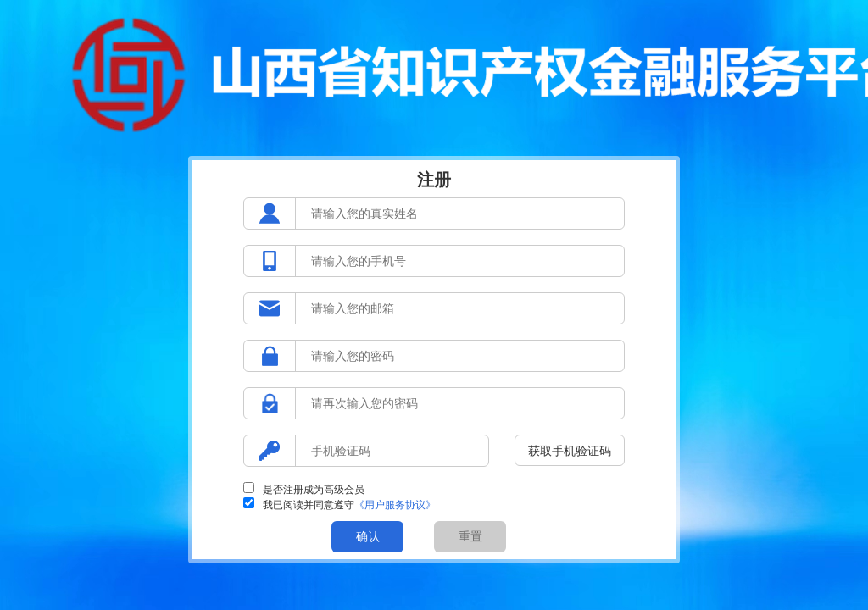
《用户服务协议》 (395, 505)
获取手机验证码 (570, 451)
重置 (470, 536)
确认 (368, 536)
